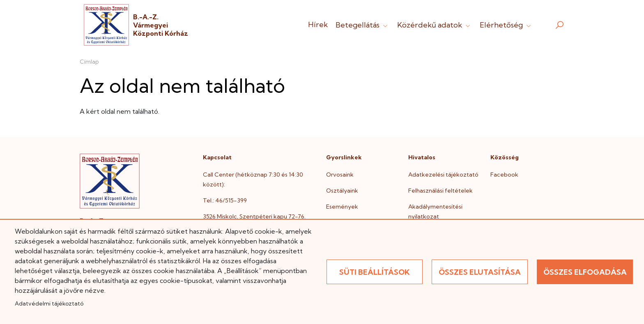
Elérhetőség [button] (506, 25)
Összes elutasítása (480, 272)
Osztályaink (342, 191)
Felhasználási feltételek (440, 191)
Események (342, 207)
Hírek (318, 24)
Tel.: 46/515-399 (225, 200)
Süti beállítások (375, 272)
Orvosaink (340, 175)
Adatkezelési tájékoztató (443, 175)
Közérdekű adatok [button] (435, 25)
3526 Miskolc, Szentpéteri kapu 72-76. (254, 216)
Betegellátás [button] (362, 25)
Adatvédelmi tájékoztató (49, 303)
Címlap (89, 62)
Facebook (504, 175)
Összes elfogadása (585, 272)
